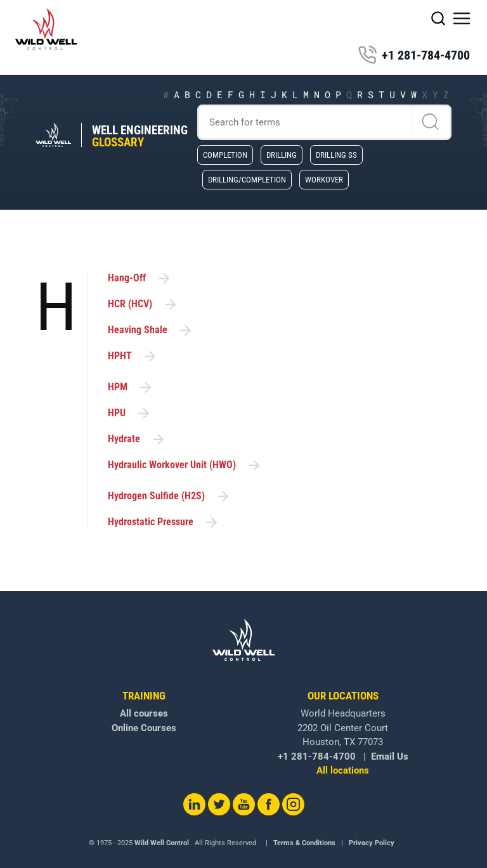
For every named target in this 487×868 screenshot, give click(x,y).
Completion (225, 155)
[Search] (325, 122)
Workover (324, 179)
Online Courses (144, 728)
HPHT (133, 356)
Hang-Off (140, 278)
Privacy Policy (372, 843)
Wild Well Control (162, 843)
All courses (144, 713)
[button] (462, 18)
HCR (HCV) (143, 304)
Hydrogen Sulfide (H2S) (169, 496)
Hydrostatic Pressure (164, 522)
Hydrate (137, 439)
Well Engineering (140, 136)
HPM (131, 387)
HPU (130, 413)
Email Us (390, 756)
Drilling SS (336, 155)
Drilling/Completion (247, 179)
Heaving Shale (151, 330)
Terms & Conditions (304, 843)
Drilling (282, 155)
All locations (343, 770)
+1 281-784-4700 (414, 55)
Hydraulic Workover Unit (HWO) (185, 465)
